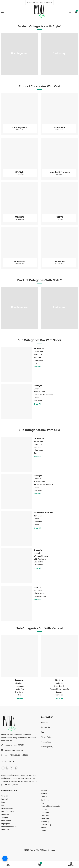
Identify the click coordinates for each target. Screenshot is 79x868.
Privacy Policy (46, 737)
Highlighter (39, 360)
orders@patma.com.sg (14, 750)
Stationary (59, 55)
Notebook (38, 355)
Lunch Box (38, 522)
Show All (38, 367)
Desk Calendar (40, 596)
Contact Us (45, 727)
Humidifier (38, 400)
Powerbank (39, 565)
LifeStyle (20, 173)
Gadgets (20, 218)
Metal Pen (38, 357)
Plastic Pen (38, 352)
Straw (36, 519)
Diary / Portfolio (7, 811)
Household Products (59, 173)
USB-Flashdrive (40, 559)
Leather (37, 398)
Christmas (59, 262)
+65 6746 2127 (10, 761)
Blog (42, 732)
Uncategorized (20, 55)
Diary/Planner (40, 593)
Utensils (44, 828)
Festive (59, 218)
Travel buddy (39, 392)
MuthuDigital (48, 853)
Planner (44, 809)
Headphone (6, 821)
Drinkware (20, 262)
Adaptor (4, 796)
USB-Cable (39, 562)
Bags (3, 802)
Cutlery (37, 525)
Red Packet (39, 590)
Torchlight (38, 516)
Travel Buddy (46, 825)
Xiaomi (37, 553)
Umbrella (38, 389)
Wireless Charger (41, 556)
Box (35, 363)
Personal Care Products (44, 395)
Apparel (4, 799)
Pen (42, 803)
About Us (44, 722)
